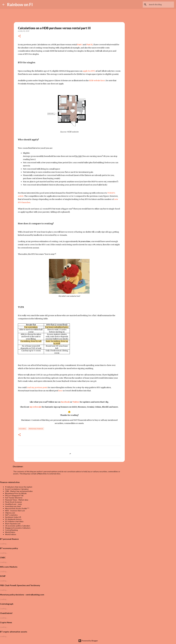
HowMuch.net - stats (14, 504)
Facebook (65, 402)
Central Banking (11, 530)
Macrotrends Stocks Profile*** (17, 508)
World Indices (11, 534)
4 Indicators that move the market (19, 487)
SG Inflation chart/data (14, 521)
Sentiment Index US (13, 517)
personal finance (36, 429)
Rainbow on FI (20, 5)
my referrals (35, 407)
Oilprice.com (10, 513)
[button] (19, 36)
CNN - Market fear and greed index (19, 491)
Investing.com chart (13, 506)
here (60, 391)
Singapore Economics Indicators (18, 528)
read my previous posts (37, 387)
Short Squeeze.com (13, 524)
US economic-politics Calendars (18, 526)
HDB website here (97, 81)
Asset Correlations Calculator (17, 489)
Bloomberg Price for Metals (16, 493)
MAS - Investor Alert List (15, 511)
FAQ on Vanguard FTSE (14, 495)
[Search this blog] (161, 5)
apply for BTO (89, 71)
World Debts (10, 532)
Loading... (4, 544)
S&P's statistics (11, 515)
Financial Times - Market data (17, 500)
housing (22, 429)
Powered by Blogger (88, 641)
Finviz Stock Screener (14, 502)
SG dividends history (13, 519)
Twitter (76, 402)
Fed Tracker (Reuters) (14, 498)
